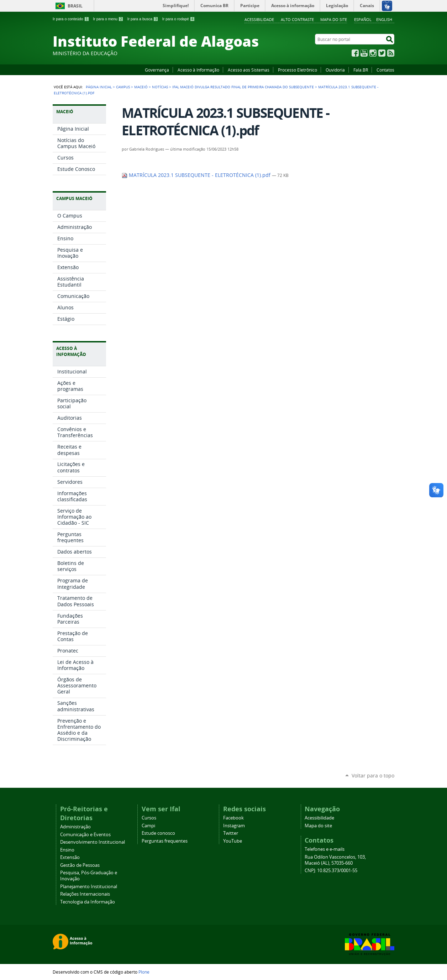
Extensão (70, 857)
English (384, 19)
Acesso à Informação (198, 70)
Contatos (385, 70)
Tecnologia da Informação (88, 902)
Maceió (141, 87)
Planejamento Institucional (89, 887)
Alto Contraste (297, 19)
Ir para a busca (143, 19)
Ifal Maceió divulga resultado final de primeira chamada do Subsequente (243, 87)
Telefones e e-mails (325, 849)
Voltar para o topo (373, 775)
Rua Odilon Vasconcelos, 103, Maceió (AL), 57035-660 (335, 860)
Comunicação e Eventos (85, 835)
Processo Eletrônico (298, 70)
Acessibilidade (259, 19)
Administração (75, 827)
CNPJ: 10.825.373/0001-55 (331, 871)
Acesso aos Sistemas (249, 70)
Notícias (160, 87)
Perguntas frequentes (165, 841)
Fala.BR (361, 70)
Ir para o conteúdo (71, 19)
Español (363, 19)
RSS (391, 53)
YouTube (364, 53)
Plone (144, 972)
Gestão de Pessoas (80, 865)
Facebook (355, 53)
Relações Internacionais (85, 894)
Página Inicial (99, 87)
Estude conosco (158, 833)
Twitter (382, 53)
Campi (148, 826)
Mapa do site (334, 19)
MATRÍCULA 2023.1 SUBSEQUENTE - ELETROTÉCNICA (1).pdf (197, 175)
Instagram (373, 53)
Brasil (75, 6)
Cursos (149, 818)
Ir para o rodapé (179, 19)
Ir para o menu (108, 19)
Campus (123, 87)
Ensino (67, 850)
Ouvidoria (335, 70)
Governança (157, 70)
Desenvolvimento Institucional (93, 842)
